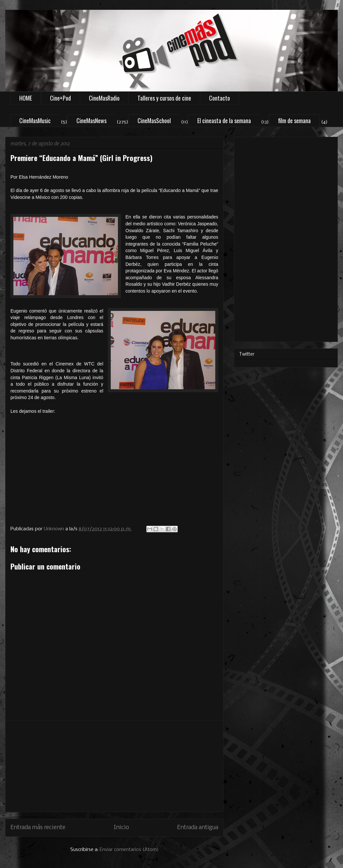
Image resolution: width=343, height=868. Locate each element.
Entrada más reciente (38, 828)
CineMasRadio (104, 98)
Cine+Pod (60, 98)
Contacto (220, 98)
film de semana (294, 121)
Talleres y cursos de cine (164, 98)
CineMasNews (91, 121)
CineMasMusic (35, 121)
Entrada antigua (198, 828)
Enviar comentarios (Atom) (129, 850)
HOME (26, 98)
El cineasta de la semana (224, 121)
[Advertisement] (114, 766)
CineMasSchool (154, 121)
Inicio (121, 828)
